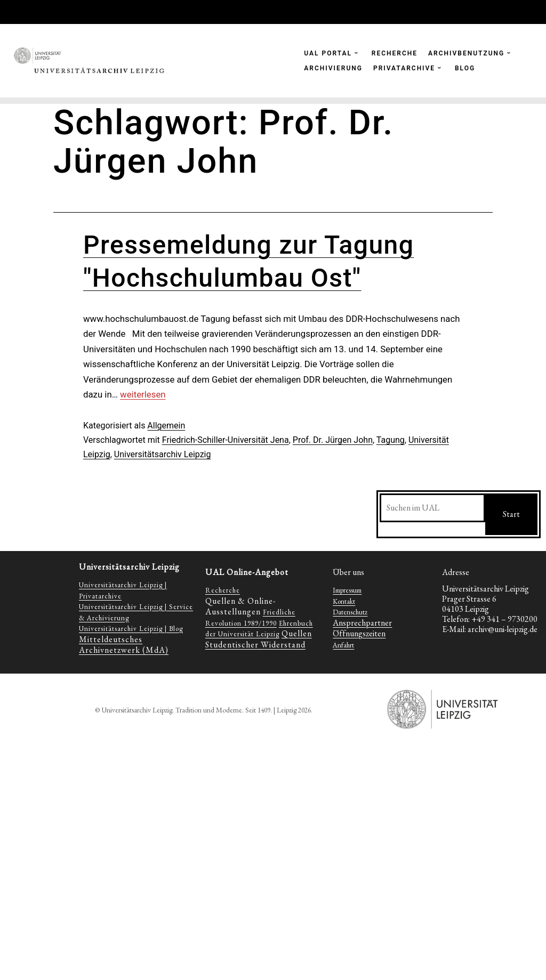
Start (511, 514)
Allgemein (166, 426)
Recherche (223, 590)
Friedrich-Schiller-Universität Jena (226, 440)
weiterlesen (143, 394)
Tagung (391, 440)
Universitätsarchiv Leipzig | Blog (131, 629)
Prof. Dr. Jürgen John (333, 440)
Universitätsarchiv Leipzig (163, 454)
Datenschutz (350, 612)
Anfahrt (343, 645)
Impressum (347, 590)
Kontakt (344, 601)
